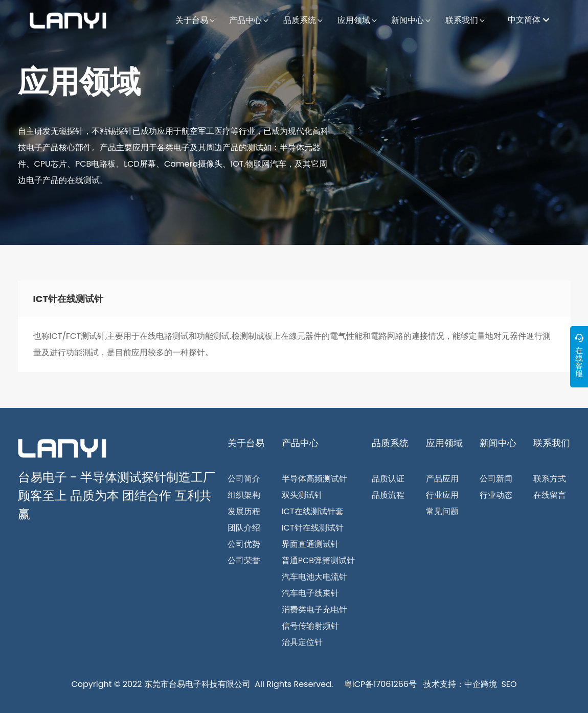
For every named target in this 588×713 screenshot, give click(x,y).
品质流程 (388, 495)
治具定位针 (302, 642)
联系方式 (550, 479)
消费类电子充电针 (314, 609)
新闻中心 (498, 443)
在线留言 (550, 495)
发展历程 (244, 511)
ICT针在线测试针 (313, 528)
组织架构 (244, 495)
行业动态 (496, 495)
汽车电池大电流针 (314, 577)
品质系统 (390, 443)
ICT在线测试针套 (313, 511)
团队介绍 (244, 528)
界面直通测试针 (310, 544)
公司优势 (244, 544)
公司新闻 (496, 479)
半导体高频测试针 (314, 479)
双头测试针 (302, 495)
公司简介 (244, 479)
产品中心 (300, 443)
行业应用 (442, 495)
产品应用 (442, 479)
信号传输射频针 (310, 626)
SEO (509, 684)
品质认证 (388, 479)
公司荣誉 (244, 560)
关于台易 (246, 443)
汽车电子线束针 (310, 593)
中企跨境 (481, 684)
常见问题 (442, 511)
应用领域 (79, 82)
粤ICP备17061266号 (380, 684)
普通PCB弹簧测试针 (318, 560)
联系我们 (552, 443)
